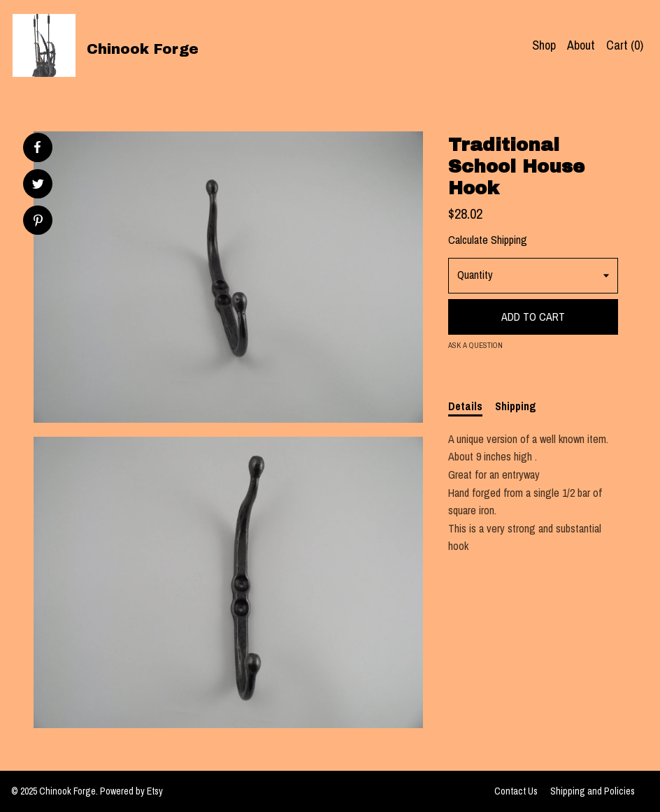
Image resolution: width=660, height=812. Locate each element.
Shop (544, 45)
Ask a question (475, 345)
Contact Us (516, 791)
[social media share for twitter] (38, 186)
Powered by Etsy (131, 791)
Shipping (516, 406)
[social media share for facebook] (37, 147)
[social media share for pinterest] (38, 222)
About (581, 45)
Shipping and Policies (593, 791)
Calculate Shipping (488, 240)
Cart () (625, 45)
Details (465, 406)
